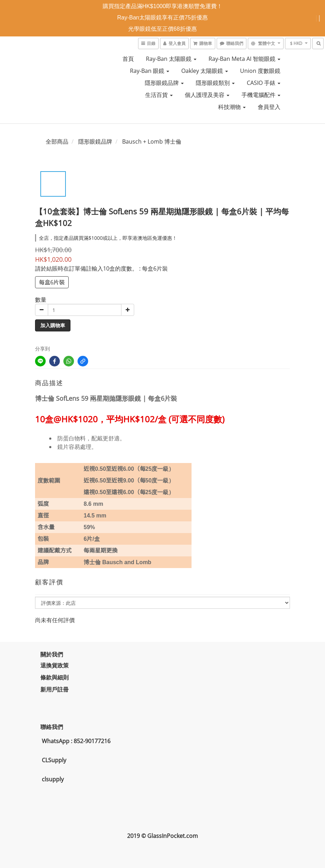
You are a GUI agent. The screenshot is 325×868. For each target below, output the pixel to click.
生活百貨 (159, 95)
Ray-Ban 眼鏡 (150, 71)
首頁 (128, 59)
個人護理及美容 (207, 95)
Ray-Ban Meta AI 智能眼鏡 (244, 59)
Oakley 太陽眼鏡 (205, 71)
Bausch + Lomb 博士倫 (152, 141)
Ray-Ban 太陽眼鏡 (171, 59)
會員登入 (269, 107)
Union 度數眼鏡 (260, 71)
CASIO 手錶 (264, 83)
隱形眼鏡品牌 (164, 83)
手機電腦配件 (261, 95)
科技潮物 (232, 107)
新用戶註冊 (55, 689)
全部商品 (57, 141)
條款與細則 (55, 677)
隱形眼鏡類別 (215, 83)
